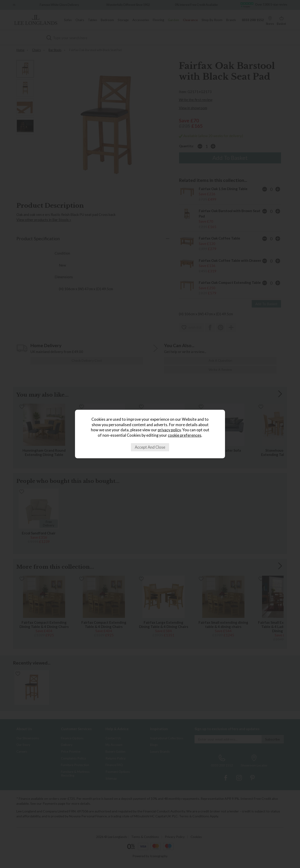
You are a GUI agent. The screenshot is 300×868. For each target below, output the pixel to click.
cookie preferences (185, 435)
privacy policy (169, 430)
